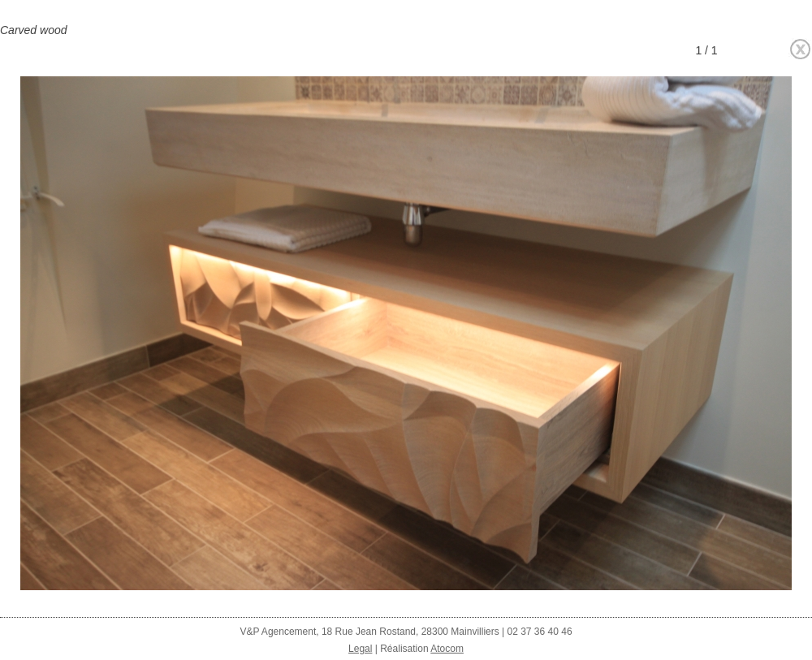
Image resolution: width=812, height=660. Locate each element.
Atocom (447, 649)
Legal (360, 649)
